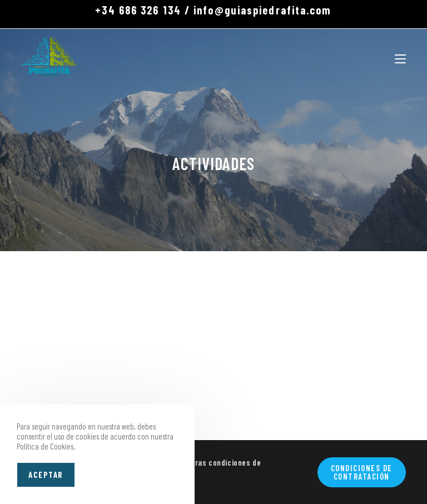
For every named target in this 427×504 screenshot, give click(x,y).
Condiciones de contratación (362, 472)
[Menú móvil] (400, 57)
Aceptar (46, 475)
